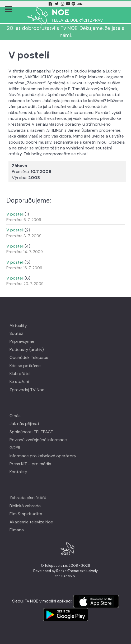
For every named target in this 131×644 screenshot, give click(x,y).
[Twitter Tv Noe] (57, 4)
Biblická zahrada (25, 506)
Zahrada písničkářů (28, 498)
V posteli (15, 214)
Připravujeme (22, 341)
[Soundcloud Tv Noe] (80, 4)
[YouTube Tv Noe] (69, 4)
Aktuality (18, 325)
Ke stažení (19, 382)
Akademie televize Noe (31, 522)
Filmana (17, 530)
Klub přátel (20, 374)
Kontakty (18, 472)
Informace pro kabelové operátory (43, 456)
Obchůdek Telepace (29, 357)
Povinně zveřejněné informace (38, 440)
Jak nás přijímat (24, 424)
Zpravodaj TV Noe (27, 390)
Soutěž (16, 333)
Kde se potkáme (25, 366)
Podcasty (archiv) (27, 350)
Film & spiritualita (26, 514)
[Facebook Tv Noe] (51, 4)
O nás (15, 416)
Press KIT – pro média (30, 464)
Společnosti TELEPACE (31, 432)
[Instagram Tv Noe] (63, 4)
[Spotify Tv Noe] (74, 4)
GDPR (15, 448)
